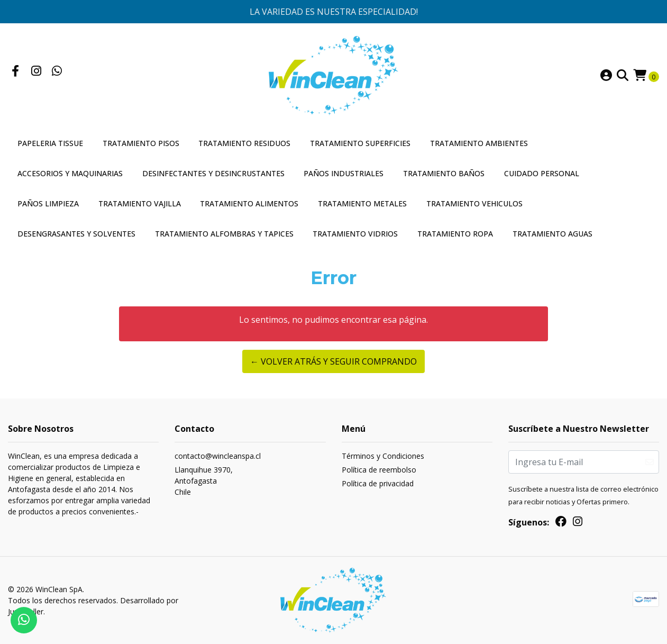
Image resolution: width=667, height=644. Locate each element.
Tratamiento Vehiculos (474, 203)
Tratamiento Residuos (244, 143)
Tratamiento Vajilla (140, 203)
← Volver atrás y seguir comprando (333, 361)
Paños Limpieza (48, 203)
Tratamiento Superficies (360, 143)
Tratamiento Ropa (455, 234)
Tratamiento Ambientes (479, 143)
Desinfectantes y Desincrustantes (213, 173)
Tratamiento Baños (444, 173)
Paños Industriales (344, 173)
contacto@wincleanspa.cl (218, 456)
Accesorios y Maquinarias (70, 173)
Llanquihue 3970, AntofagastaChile (204, 481)
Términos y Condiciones (383, 456)
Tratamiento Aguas (552, 234)
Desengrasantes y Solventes (76, 234)
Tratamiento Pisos (141, 143)
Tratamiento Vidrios (355, 234)
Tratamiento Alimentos (249, 203)
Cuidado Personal (542, 173)
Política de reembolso (379, 470)
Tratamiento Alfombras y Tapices (224, 234)
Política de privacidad (378, 483)
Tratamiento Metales (362, 203)
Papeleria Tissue (50, 143)
